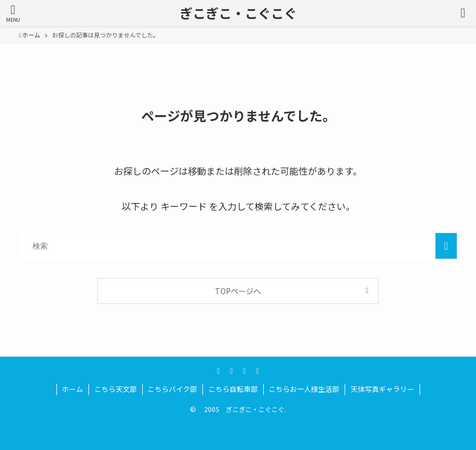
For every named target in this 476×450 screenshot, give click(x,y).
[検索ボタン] (463, 13)
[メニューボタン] (13, 13)
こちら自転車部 (233, 389)
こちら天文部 (116, 389)
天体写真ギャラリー (382, 389)
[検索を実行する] (446, 246)
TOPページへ (238, 291)
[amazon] (245, 370)
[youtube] (232, 370)
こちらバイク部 (172, 389)
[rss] (258, 370)
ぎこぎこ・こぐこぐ (238, 13)
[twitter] (219, 370)
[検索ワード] (238, 246)
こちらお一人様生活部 (304, 389)
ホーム (72, 389)
